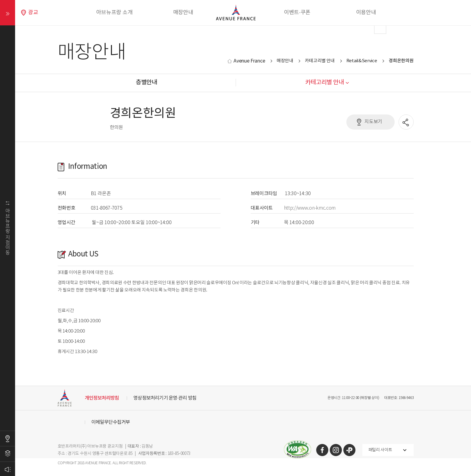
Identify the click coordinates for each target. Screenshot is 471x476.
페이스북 (322, 450)
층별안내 (8, 454)
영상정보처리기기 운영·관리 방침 (165, 398)
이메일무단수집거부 (111, 422)
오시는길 (8, 439)
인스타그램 (336, 450)
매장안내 (183, 13)
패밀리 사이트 (380, 450)
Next (380, 28)
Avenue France (249, 61)
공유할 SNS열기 (406, 122)
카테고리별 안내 (320, 61)
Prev (91, 28)
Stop (261, 87)
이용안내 (366, 13)
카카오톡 (349, 450)
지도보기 (373, 122)
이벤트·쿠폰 (297, 13)
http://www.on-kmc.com (310, 208)
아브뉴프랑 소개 (115, 13)
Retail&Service (362, 61)
